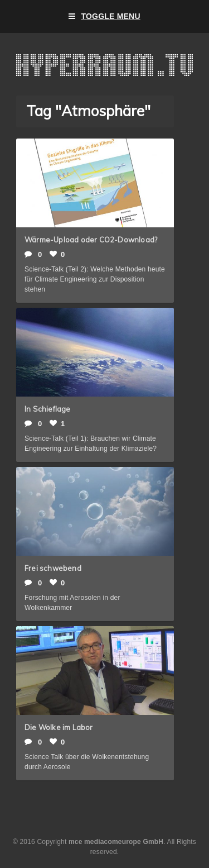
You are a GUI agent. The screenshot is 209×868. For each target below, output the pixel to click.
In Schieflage (48, 409)
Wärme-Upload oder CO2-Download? (91, 240)
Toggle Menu (104, 16)
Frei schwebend (53, 568)
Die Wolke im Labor (59, 727)
